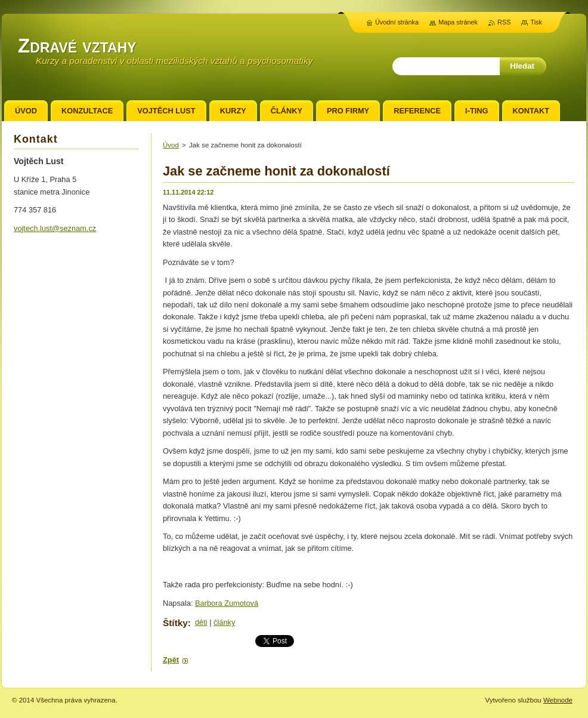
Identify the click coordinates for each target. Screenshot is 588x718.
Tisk (536, 22)
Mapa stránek (458, 22)
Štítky (175, 623)
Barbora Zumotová (227, 603)
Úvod (171, 145)
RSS (504, 22)
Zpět (171, 660)
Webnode (558, 700)
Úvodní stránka (397, 22)
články (224, 622)
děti (201, 622)
